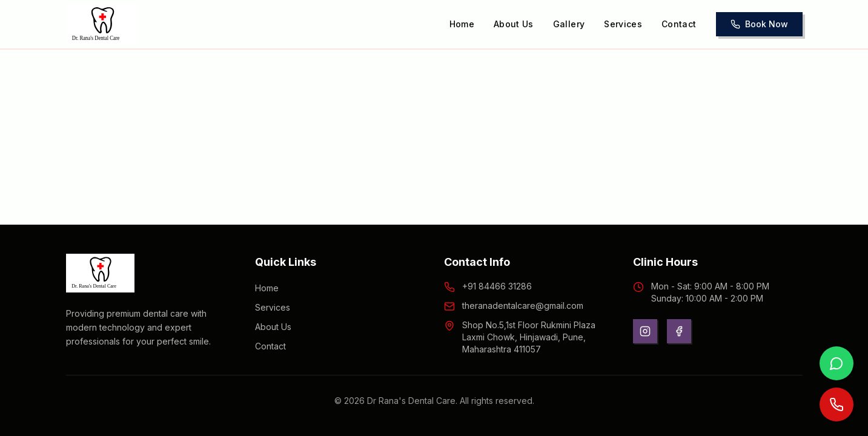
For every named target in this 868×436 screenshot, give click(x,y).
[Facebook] (679, 331)
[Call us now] (837, 405)
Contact (679, 24)
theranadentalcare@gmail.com (523, 306)
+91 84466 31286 (497, 286)
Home (462, 24)
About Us (514, 24)
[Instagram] (645, 331)
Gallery (569, 24)
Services (623, 24)
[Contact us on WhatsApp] (837, 363)
